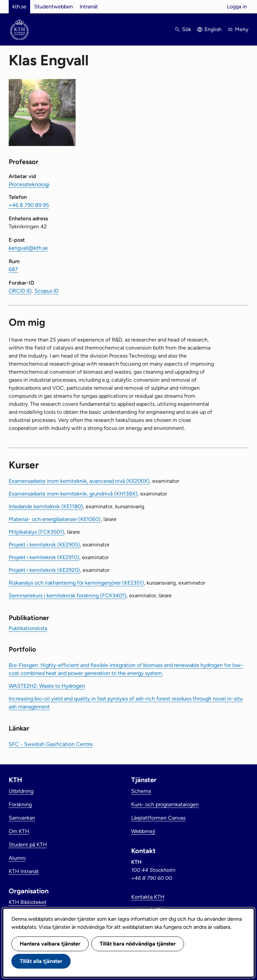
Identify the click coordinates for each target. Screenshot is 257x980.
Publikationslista (28, 628)
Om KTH (19, 831)
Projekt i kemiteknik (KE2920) (44, 570)
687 (13, 269)
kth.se (19, 7)
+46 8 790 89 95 (29, 205)
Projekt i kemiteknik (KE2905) (44, 545)
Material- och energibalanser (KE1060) (55, 519)
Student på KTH (28, 845)
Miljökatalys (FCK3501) (36, 532)
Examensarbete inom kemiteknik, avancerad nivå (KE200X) (79, 481)
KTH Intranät (24, 871)
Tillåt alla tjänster (41, 961)
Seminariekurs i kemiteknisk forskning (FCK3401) (68, 595)
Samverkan (22, 818)
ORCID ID (20, 291)
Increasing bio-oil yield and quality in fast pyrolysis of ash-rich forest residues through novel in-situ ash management (126, 703)
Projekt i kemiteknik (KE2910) (44, 557)
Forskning (20, 804)
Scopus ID (47, 291)
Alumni (17, 858)
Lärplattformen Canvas (158, 818)
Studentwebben (54, 7)
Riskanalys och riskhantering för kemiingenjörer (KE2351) (76, 583)
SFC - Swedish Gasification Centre (51, 744)
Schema (141, 791)
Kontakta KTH (148, 897)
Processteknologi (29, 184)
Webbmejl (143, 831)
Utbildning (21, 791)
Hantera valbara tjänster (50, 944)
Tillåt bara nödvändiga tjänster (138, 944)
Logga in (237, 7)
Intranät (89, 7)
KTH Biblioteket (28, 902)
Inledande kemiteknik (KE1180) (46, 506)
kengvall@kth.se (28, 248)
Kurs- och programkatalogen (165, 804)
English (213, 29)
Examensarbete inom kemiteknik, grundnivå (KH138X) (73, 494)
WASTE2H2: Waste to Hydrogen (47, 686)
